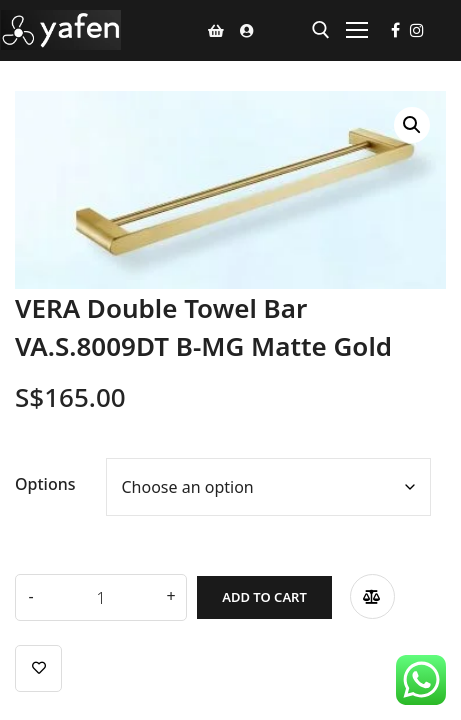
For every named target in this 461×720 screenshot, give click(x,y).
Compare (372, 596)
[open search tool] (321, 30)
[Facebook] (395, 30)
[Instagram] (417, 30)
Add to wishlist (38, 668)
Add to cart (264, 597)
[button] (412, 125)
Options (45, 484)
